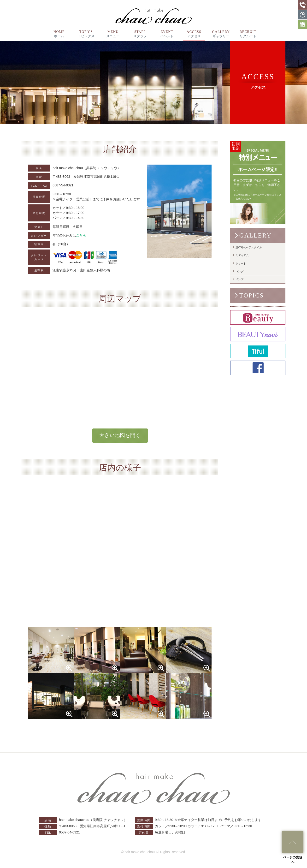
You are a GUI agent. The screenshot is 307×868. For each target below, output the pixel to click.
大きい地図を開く (120, 435)
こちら (81, 235)
